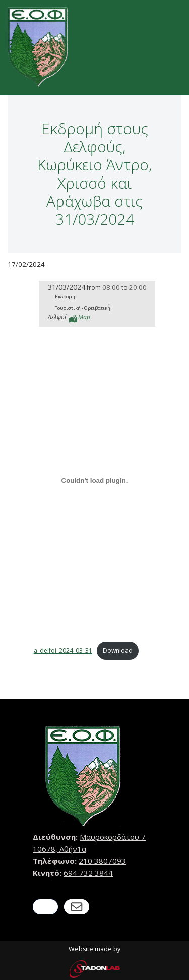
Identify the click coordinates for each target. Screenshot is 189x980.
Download (118, 650)
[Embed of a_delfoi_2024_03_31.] (95, 481)
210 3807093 (102, 861)
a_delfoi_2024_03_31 (63, 650)
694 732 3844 (88, 873)
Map (84, 317)
